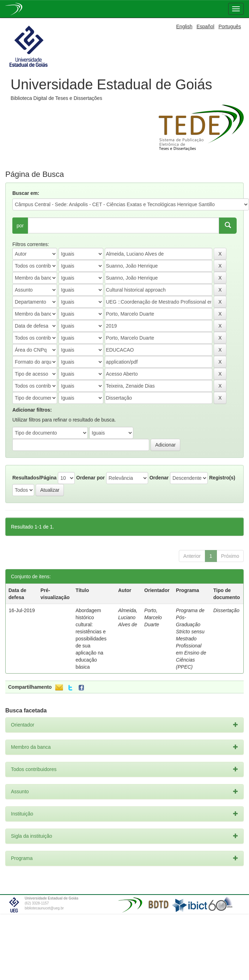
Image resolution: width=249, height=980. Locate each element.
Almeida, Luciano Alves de (128, 617)
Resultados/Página (34, 478)
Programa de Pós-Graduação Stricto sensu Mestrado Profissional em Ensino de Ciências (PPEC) (191, 639)
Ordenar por (90, 478)
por (20, 226)
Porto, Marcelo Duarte (153, 617)
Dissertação (226, 610)
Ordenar (159, 478)
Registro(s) (222, 478)
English (184, 26)
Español (205, 26)
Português (230, 26)
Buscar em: (26, 193)
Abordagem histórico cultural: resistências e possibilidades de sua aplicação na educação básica (91, 639)
